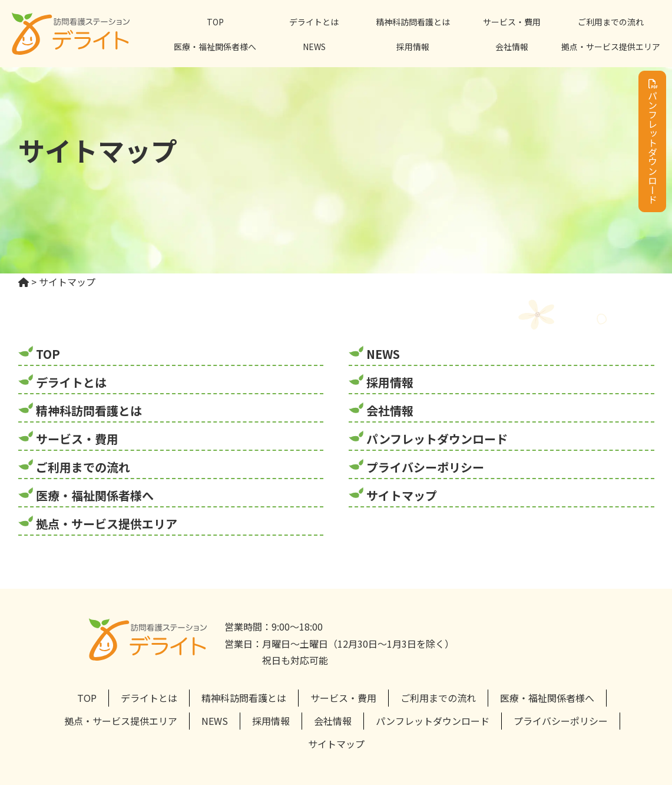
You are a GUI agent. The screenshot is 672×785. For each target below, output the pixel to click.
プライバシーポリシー (425, 467)
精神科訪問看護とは (413, 22)
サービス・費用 (512, 22)
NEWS (314, 47)
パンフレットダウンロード (653, 141)
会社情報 (512, 47)
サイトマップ (402, 495)
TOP (215, 22)
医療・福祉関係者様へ (215, 47)
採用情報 (413, 47)
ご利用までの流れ (611, 22)
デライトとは (314, 22)
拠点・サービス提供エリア (611, 47)
